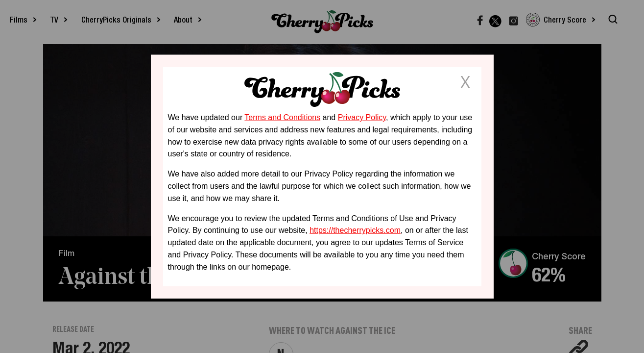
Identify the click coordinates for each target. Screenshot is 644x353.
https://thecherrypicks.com (355, 230)
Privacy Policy (362, 117)
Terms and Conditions (282, 117)
